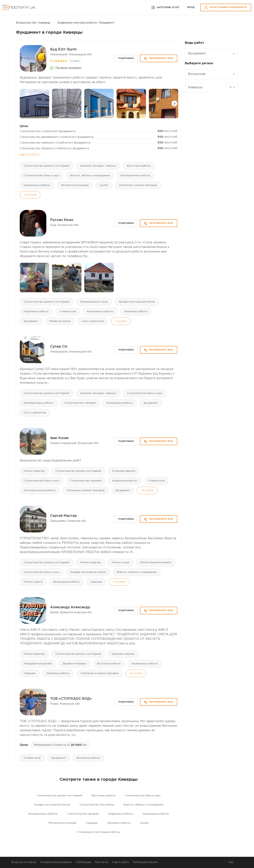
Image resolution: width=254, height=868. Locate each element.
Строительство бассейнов (97, 805)
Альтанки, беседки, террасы (98, 166)
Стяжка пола (68, 312)
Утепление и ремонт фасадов (138, 185)
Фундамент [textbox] (197, 54)
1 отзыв (74, 61)
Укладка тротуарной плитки (137, 302)
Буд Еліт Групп (63, 49)
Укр (231, 862)
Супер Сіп (59, 347)
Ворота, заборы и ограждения (90, 176)
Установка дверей (124, 471)
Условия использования (56, 862)
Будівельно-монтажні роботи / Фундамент (86, 23)
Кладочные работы (36, 312)
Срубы (104, 185)
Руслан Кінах (62, 220)
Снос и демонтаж (93, 321)
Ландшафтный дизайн (38, 664)
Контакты (102, 862)
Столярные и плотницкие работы (99, 832)
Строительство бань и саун (41, 176)
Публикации (83, 862)
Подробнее (126, 58)
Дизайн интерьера (74, 664)
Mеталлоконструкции (75, 185)
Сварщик (96, 582)
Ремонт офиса (33, 582)
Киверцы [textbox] (210, 87)
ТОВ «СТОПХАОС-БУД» (71, 699)
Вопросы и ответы (24, 862)
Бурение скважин (123, 654)
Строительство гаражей (80, 403)
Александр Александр (70, 607)
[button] (174, 103)
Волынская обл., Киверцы (33, 23)
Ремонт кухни (121, 563)
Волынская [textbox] (197, 74)
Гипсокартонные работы (40, 490)
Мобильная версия (145, 862)
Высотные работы (139, 166)
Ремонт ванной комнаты (156, 563)
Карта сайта (121, 862)
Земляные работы (136, 312)
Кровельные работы (37, 185)
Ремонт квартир (34, 471)
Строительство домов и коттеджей (47, 166)
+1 (121, 321)
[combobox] (211, 54)
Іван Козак (59, 438)
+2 (30, 195)
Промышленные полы (94, 302)
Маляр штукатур (60, 321)
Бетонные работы (88, 758)
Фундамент (31, 321)
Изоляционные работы (135, 176)
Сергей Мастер (64, 516)
